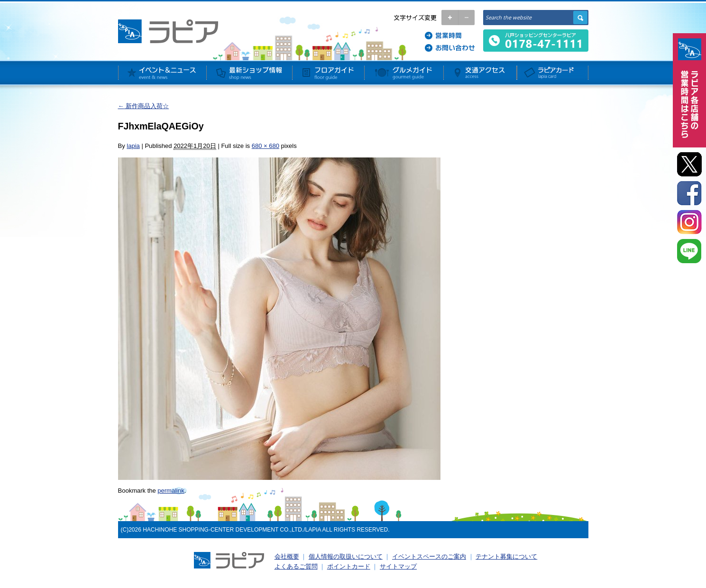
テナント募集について (506, 556)
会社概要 (287, 556)
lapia (133, 146)
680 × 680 (266, 146)
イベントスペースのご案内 (429, 556)
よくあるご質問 (296, 566)
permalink (171, 491)
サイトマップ (398, 566)
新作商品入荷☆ (144, 106)
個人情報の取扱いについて (346, 556)
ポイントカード (349, 566)
